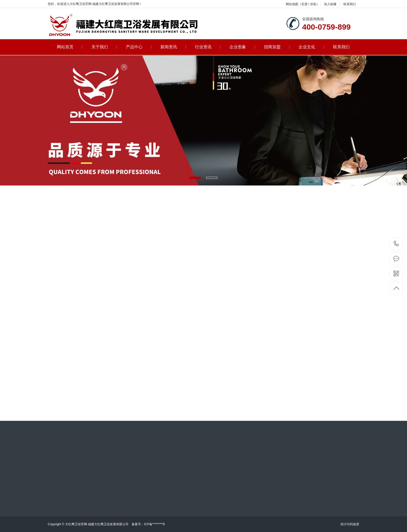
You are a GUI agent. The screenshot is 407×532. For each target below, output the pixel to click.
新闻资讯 (173, 47)
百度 (304, 4)
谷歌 (313, 4)
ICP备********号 (155, 524)
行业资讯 (208, 47)
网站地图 (292, 4)
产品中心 (139, 47)
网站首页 (70, 47)
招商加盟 (277, 47)
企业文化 (311, 47)
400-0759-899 (396, 244)
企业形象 (242, 47)
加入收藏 (330, 4)
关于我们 (104, 47)
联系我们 (350, 4)
